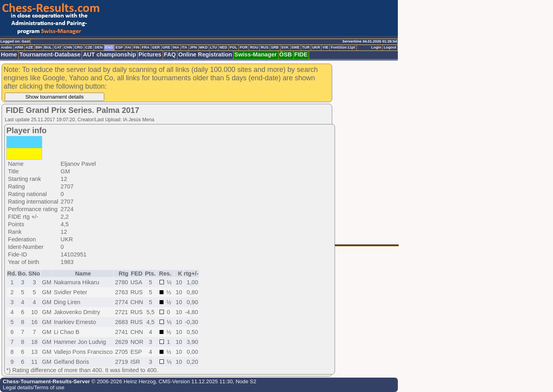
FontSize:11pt (343, 47)
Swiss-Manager (256, 54)
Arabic (7, 47)
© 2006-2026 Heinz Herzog (123, 381)
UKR (316, 47)
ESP (119, 47)
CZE (89, 47)
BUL (48, 47)
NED (223, 47)
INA (176, 47)
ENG (109, 47)
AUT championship (109, 54)
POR (243, 47)
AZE (29, 47)
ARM (19, 47)
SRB (275, 47)
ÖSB (286, 54)
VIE (325, 47)
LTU (213, 47)
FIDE (301, 54)
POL (233, 47)
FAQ (170, 54)
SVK (285, 47)
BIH (39, 47)
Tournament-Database (50, 54)
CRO (79, 47)
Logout (390, 47)
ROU (254, 47)
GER (156, 47)
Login (376, 47)
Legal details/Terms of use (34, 387)
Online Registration (205, 54)
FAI (128, 47)
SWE (295, 47)
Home (9, 54)
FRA (145, 47)
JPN (193, 47)
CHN (68, 47)
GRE (166, 47)
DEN (99, 47)
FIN (136, 47)
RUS (265, 47)
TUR (306, 47)
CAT (58, 47)
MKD (203, 47)
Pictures (150, 54)
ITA (184, 47)
